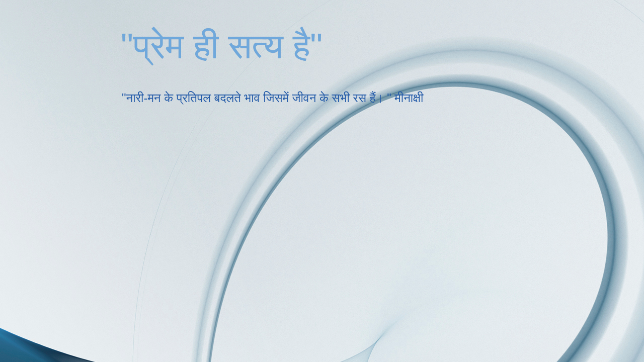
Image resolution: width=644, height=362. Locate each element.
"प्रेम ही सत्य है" (222, 46)
